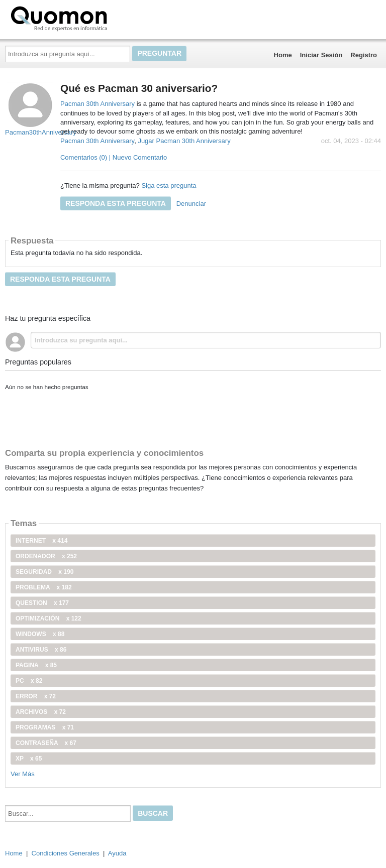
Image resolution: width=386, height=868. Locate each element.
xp (29, 759)
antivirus (41, 650)
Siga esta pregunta (169, 185)
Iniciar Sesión (321, 55)
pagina (36, 665)
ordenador (46, 556)
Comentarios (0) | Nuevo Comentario (114, 157)
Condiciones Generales (66, 853)
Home (283, 55)
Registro (364, 55)
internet (41, 541)
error (36, 696)
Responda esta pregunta (116, 203)
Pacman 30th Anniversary (99, 104)
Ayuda (117, 853)
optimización (49, 618)
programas (45, 727)
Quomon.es (91, 18)
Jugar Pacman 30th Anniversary (184, 141)
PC (29, 681)
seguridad (44, 572)
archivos (41, 712)
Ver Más (23, 774)
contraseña (46, 743)
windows (40, 634)
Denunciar (191, 204)
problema (44, 587)
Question (42, 603)
